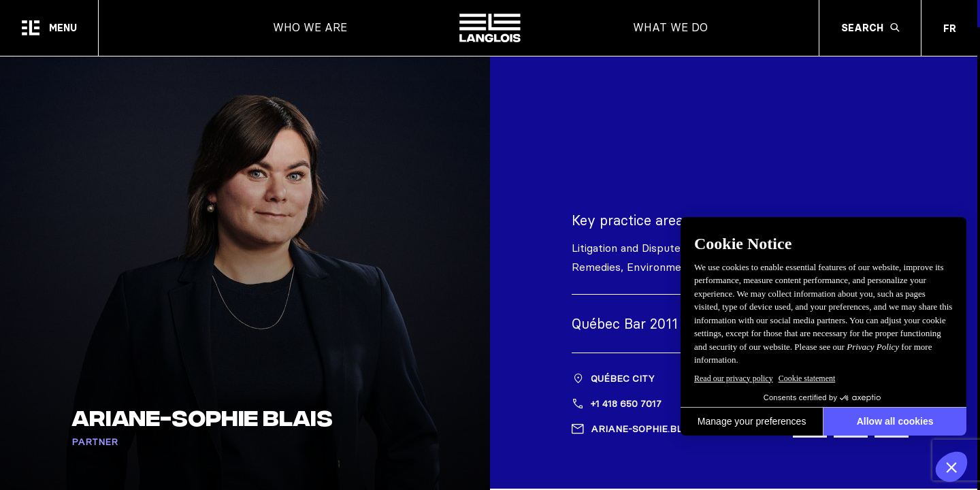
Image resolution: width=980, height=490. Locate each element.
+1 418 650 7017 (626, 405)
